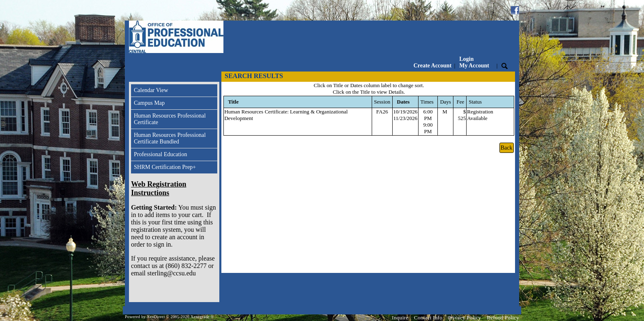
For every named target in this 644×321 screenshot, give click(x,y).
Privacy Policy (465, 318)
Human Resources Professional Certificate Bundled (170, 138)
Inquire (400, 318)
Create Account (433, 66)
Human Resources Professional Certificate (170, 119)
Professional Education (160, 154)
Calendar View (151, 90)
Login (474, 62)
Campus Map (149, 103)
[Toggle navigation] (137, 77)
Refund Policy (503, 318)
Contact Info (428, 318)
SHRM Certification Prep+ (165, 167)
